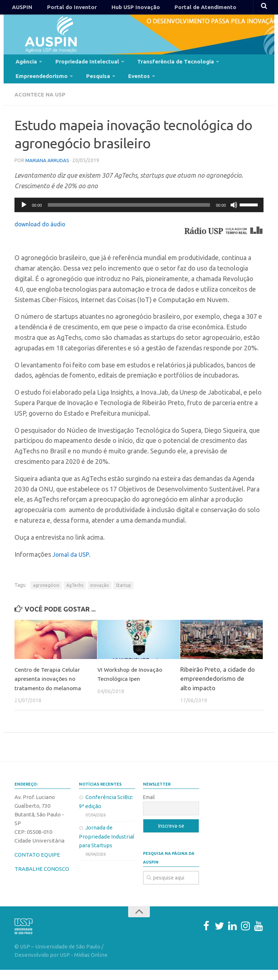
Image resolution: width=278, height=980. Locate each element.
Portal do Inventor (64, 9)
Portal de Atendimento (187, 9)
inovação (100, 595)
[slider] (129, 215)
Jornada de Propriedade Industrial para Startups (107, 847)
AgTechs (75, 595)
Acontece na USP (42, 105)
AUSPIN (20, 9)
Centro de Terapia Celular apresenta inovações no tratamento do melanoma (50, 688)
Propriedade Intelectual (81, 66)
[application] (139, 215)
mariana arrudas (48, 170)
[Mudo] (234, 215)
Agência (25, 66)
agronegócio (46, 595)
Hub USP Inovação (123, 9)
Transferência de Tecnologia (164, 66)
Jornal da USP (72, 564)
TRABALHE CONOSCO (42, 879)
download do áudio (42, 234)
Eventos (130, 85)
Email (149, 807)
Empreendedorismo (40, 85)
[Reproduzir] (24, 215)
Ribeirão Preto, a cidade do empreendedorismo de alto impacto (218, 688)
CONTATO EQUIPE (37, 865)
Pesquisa (93, 85)
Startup (123, 595)
